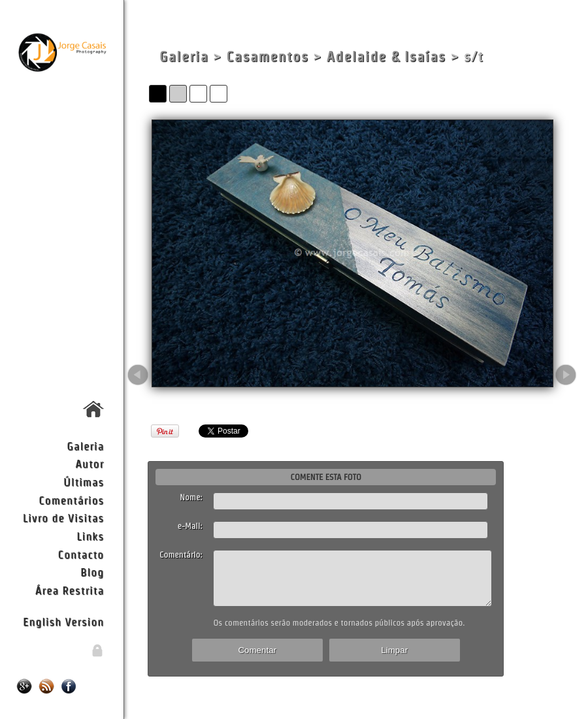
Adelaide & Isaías (386, 56)
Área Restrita (70, 590)
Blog (92, 572)
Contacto (81, 554)
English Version (63, 621)
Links (90, 536)
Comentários (71, 500)
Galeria (85, 446)
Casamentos (268, 56)
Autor (90, 463)
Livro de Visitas (63, 518)
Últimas (84, 482)
